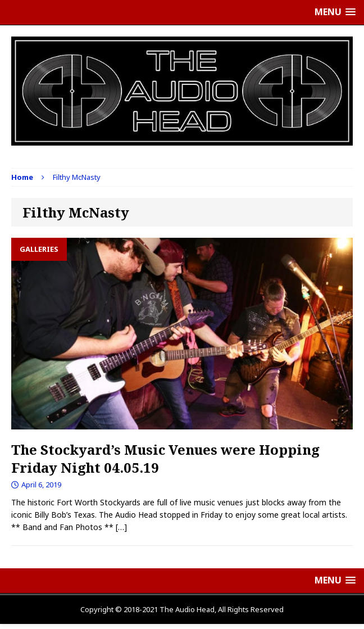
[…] (121, 527)
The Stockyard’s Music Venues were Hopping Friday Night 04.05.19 (165, 458)
